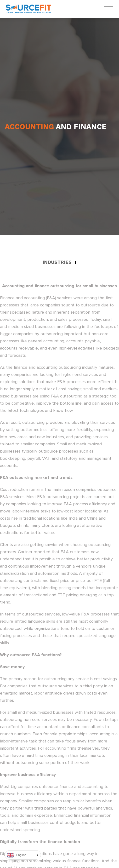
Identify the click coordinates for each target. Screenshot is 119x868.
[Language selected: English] (23, 855)
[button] (59, 262)
